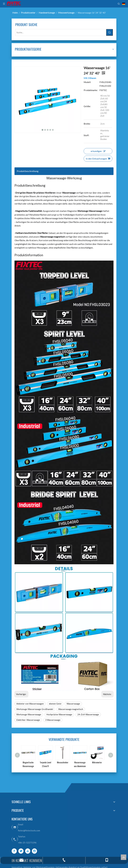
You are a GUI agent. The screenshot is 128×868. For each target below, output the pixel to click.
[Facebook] (14, 851)
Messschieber (63, 762)
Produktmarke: (91, 90)
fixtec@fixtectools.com (29, 830)
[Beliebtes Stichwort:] (109, 32)
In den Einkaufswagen (98, 159)
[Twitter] (21, 851)
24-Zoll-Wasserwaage (88, 714)
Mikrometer (97, 762)
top (124, 857)
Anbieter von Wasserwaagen (30, 704)
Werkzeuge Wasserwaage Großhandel (35, 709)
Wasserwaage (73, 704)
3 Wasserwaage (53, 720)
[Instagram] (34, 851)
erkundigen (98, 151)
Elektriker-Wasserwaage (28, 720)
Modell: (87, 82)
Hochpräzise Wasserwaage (59, 714)
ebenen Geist (55, 704)
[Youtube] (28, 851)
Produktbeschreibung (28, 171)
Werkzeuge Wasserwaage (29, 714)
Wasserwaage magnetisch (71, 709)
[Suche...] (61, 32)
